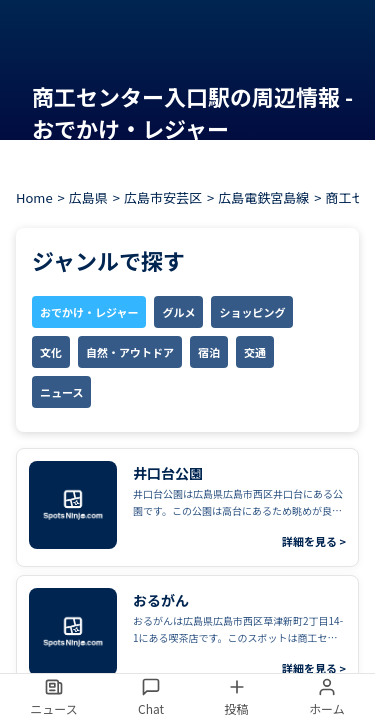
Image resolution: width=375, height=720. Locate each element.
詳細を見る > (314, 541)
